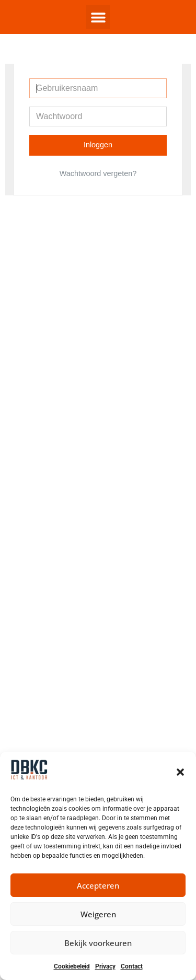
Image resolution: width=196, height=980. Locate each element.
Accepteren (98, 885)
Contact (132, 966)
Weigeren (98, 914)
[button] (180, 772)
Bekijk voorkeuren (98, 943)
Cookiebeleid (72, 966)
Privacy (105, 966)
